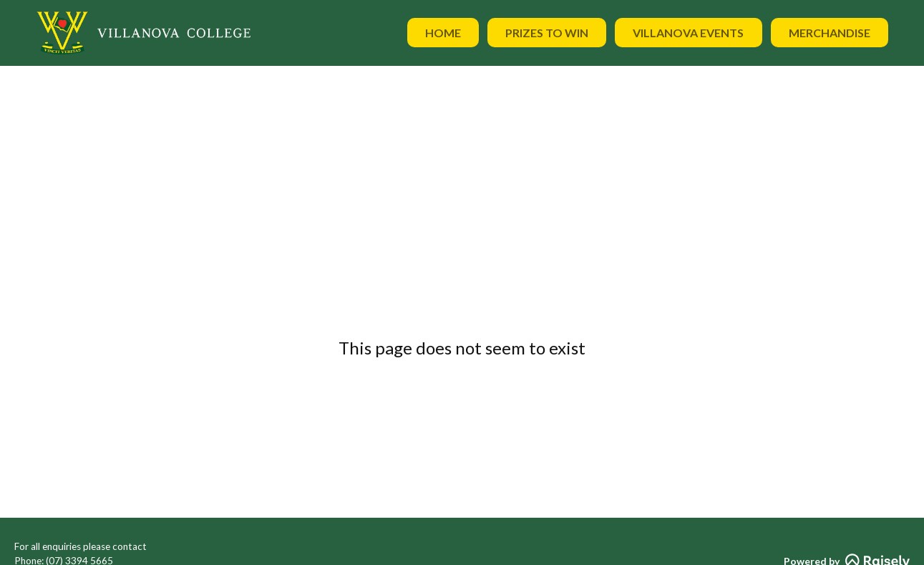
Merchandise (830, 33)
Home (443, 33)
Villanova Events (688, 33)
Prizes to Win (547, 33)
